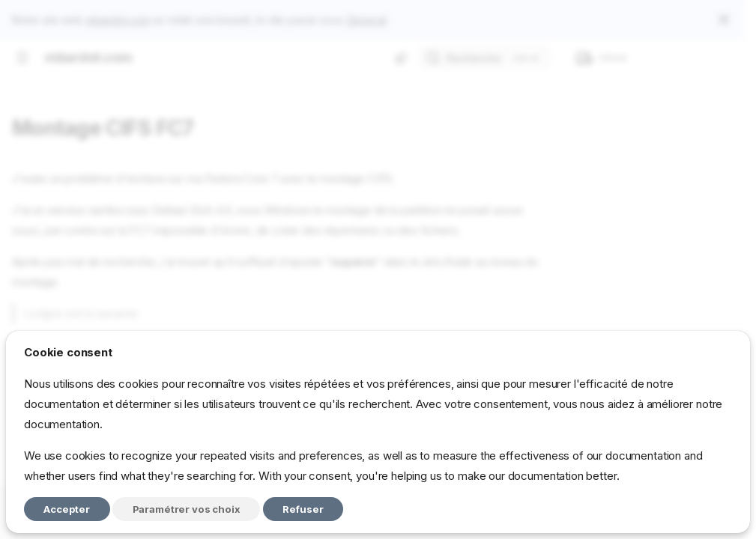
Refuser (303, 509)
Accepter (67, 509)
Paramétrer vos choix (187, 509)
